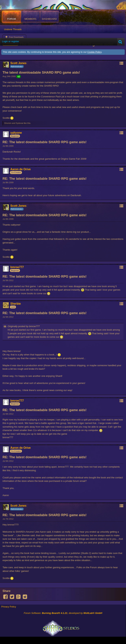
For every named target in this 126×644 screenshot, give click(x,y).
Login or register (11, 41)
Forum (12, 19)
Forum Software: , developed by (63, 613)
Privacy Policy (9, 607)
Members (31, 19)
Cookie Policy (94, 52)
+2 (19, 77)
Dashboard (49, 19)
